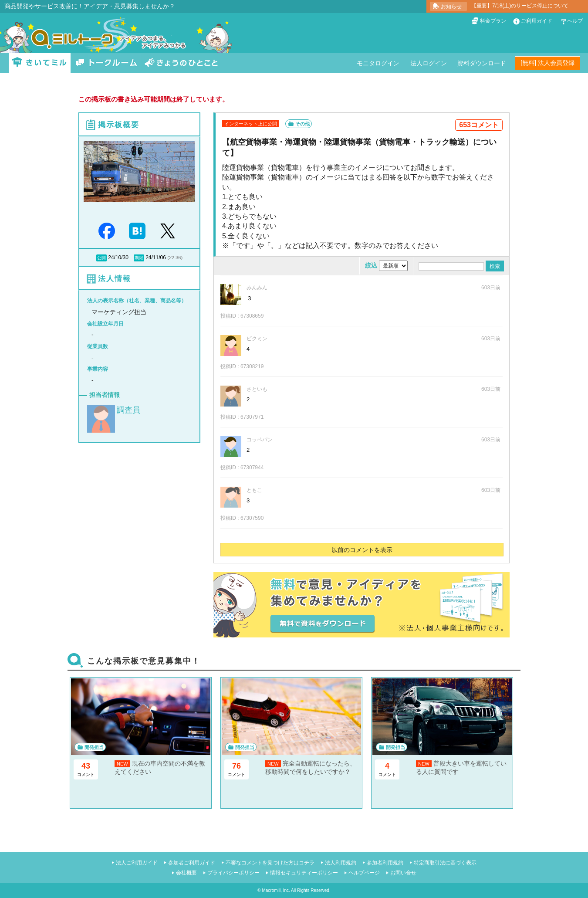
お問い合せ (403, 873)
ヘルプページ (364, 873)
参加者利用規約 (385, 863)
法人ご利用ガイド (137, 863)
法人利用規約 (341, 863)
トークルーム (106, 63)
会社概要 (186, 873)
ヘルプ (575, 21)
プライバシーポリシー (233, 873)
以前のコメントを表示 (362, 550)
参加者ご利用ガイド (192, 863)
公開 (101, 258)
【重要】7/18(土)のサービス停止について (520, 6)
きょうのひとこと (181, 63)
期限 (139, 258)
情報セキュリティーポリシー (304, 873)
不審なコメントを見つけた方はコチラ (270, 863)
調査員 (128, 410)
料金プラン (493, 21)
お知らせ (451, 7)
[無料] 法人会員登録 (547, 63)
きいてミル (40, 63)
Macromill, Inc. (276, 890)
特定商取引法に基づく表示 (445, 863)
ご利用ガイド (537, 21)
